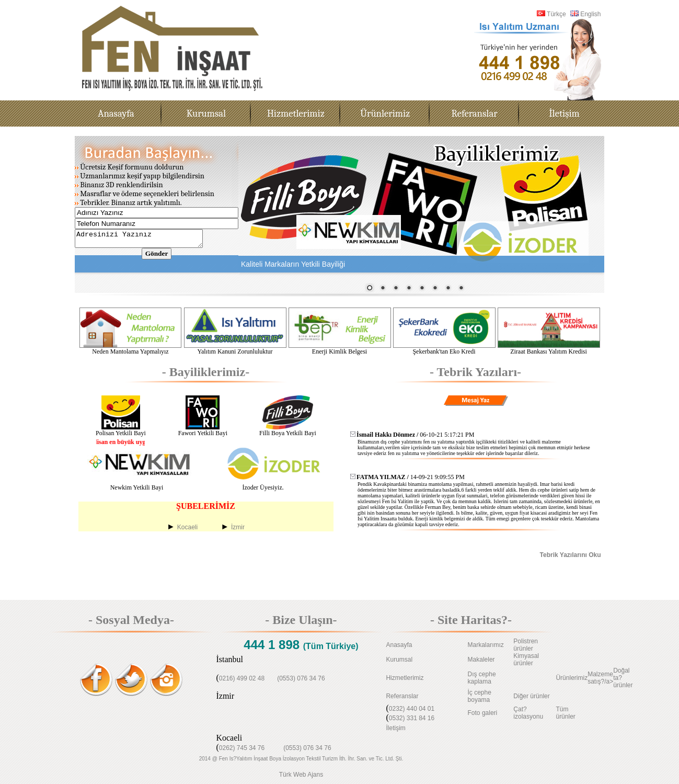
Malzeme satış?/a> (600, 678)
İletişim (395, 728)
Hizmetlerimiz (405, 678)
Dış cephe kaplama (482, 678)
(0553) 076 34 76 (301, 678)
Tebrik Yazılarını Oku (571, 555)
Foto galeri (483, 713)
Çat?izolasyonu (528, 713)
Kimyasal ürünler (526, 660)
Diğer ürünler (531, 696)
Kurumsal (399, 660)
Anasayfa (399, 645)
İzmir (238, 527)
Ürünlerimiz (572, 678)
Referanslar (402, 696)
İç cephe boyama (480, 696)
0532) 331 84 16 (412, 718)
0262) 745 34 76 (242, 748)
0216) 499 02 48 (242, 678)
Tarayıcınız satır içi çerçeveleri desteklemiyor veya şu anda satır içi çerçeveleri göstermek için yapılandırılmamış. (421, 214)
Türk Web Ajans (301, 775)
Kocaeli (187, 527)
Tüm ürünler (565, 713)
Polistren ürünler (526, 645)
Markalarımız (486, 645)
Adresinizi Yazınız (146, 240)
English (586, 14)
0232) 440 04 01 (412, 709)
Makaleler (481, 660)
